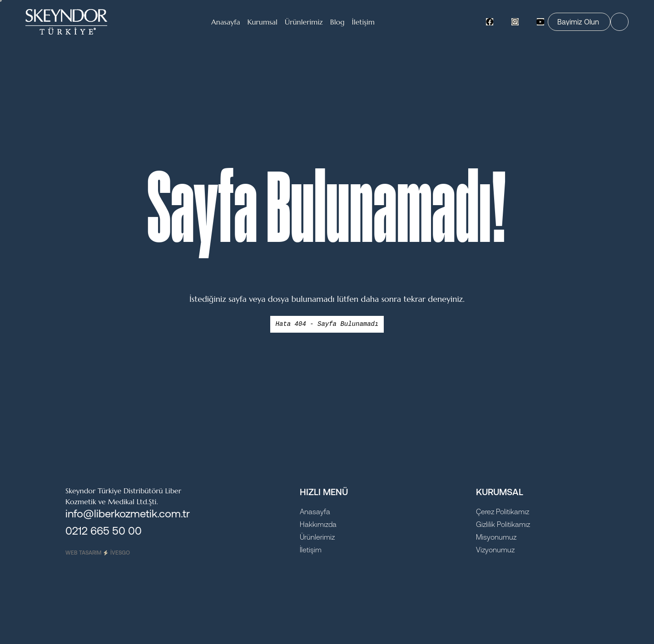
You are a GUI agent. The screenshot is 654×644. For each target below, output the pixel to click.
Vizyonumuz (495, 550)
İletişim (311, 550)
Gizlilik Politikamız (503, 524)
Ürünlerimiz (317, 537)
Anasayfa (315, 511)
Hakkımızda (318, 524)
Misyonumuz (496, 537)
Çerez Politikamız (503, 511)
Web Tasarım (98, 553)
